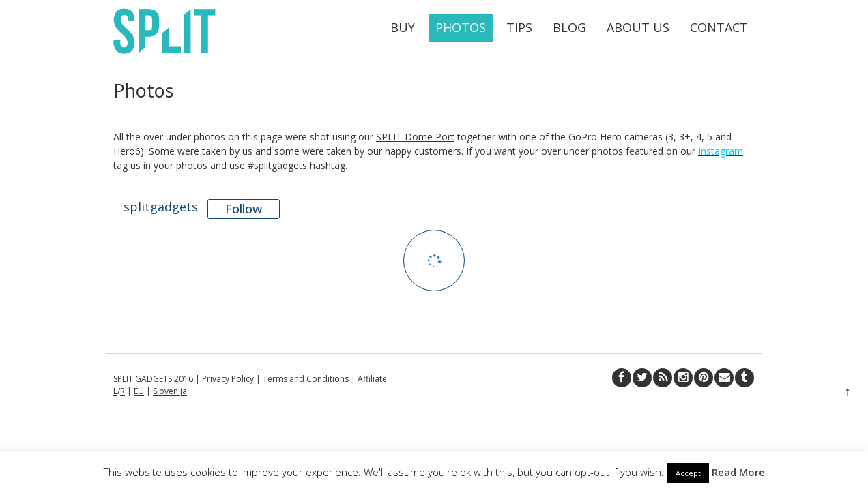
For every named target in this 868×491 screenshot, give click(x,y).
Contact (719, 27)
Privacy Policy (228, 379)
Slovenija (170, 391)
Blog (569, 27)
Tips (519, 27)
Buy (403, 27)
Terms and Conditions (306, 379)
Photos (461, 27)
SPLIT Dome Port (415, 137)
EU (139, 391)
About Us (638, 27)
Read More (738, 472)
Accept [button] (688, 473)
